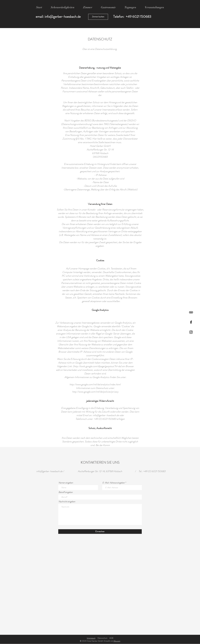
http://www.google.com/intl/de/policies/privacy (95, 392)
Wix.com (117, 641)
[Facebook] (191, 322)
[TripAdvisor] (191, 312)
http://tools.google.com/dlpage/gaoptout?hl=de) (98, 366)
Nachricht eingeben (67, 502)
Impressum (91, 638)
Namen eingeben (66, 483)
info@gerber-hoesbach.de (63, 17)
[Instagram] (191, 332)
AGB (111, 638)
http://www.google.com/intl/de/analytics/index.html (95, 384)
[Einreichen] (100, 532)
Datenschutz (102, 638)
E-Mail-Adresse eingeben (114, 483)
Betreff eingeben (66, 492)
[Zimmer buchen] (98, 17)
